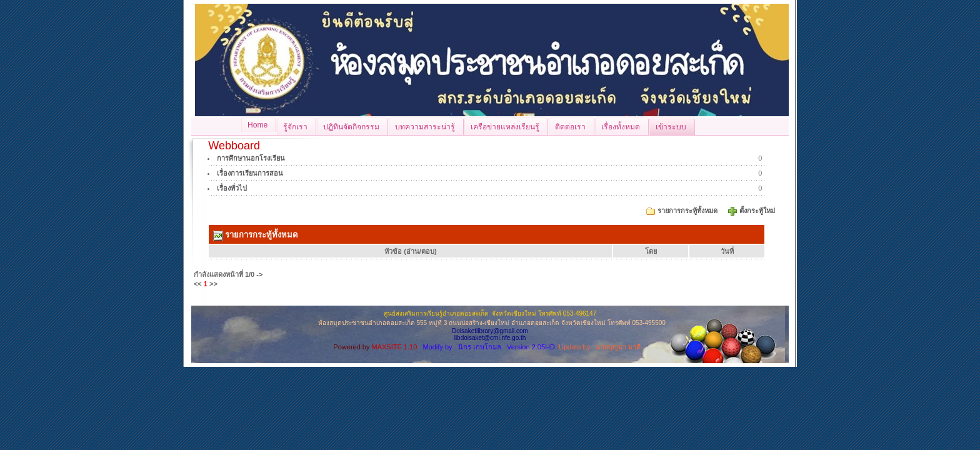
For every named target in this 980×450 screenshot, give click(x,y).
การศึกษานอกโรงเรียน (251, 158)
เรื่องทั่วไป (232, 188)
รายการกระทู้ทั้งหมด (687, 211)
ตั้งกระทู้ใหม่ (758, 211)
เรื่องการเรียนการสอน (250, 173)
